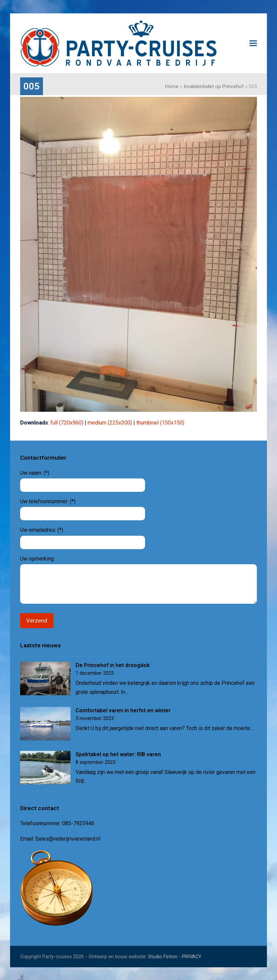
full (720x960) (67, 423)
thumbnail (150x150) (160, 423)
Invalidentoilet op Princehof (214, 86)
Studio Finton (163, 956)
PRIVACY (192, 956)
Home (172, 86)
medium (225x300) (110, 423)
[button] (253, 43)
